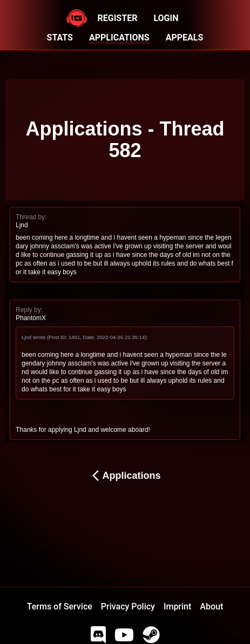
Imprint (177, 606)
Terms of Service (60, 606)
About (211, 606)
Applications (125, 476)
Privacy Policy (128, 606)
